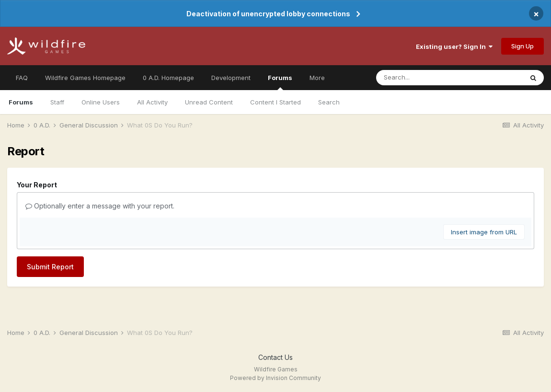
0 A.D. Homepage (168, 78)
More (317, 78)
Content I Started (275, 102)
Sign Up (522, 46)
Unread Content (209, 102)
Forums (280, 82)
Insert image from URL (484, 232)
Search (329, 102)
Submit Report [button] (50, 267)
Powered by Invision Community (275, 378)
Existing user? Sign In (454, 46)
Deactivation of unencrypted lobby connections (268, 14)
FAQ (22, 78)
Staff (57, 102)
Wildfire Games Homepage (85, 78)
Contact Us (275, 357)
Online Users (101, 102)
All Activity (152, 102)
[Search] (430, 78)
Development (231, 78)
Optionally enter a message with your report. (100, 206)
